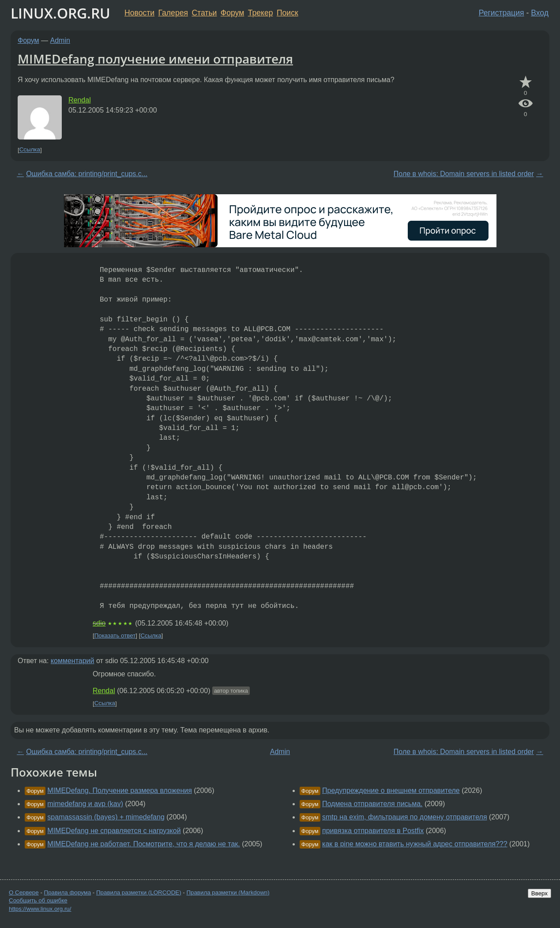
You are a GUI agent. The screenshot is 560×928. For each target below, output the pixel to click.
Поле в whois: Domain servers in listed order (464, 174)
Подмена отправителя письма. (372, 804)
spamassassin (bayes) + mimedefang (106, 817)
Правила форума (68, 892)
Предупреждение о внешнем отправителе (391, 790)
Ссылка (30, 150)
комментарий (73, 661)
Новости (139, 13)
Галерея (173, 13)
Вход (540, 13)
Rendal (80, 100)
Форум (232, 13)
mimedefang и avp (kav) (85, 804)
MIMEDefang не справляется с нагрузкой (114, 831)
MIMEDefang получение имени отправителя (155, 59)
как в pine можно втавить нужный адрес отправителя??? (415, 844)
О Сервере (24, 892)
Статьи (204, 13)
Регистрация (502, 13)
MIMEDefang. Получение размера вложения (120, 790)
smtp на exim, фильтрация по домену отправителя (405, 817)
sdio (99, 623)
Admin (60, 40)
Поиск (288, 13)
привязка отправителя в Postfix (373, 831)
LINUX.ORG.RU (60, 13)
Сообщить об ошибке (38, 900)
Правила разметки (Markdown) (228, 892)
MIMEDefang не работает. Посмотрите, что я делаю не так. (143, 844)
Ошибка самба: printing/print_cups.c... (87, 174)
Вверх (539, 893)
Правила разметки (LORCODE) (139, 892)
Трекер (261, 13)
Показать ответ (115, 636)
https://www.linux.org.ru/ (40, 909)
